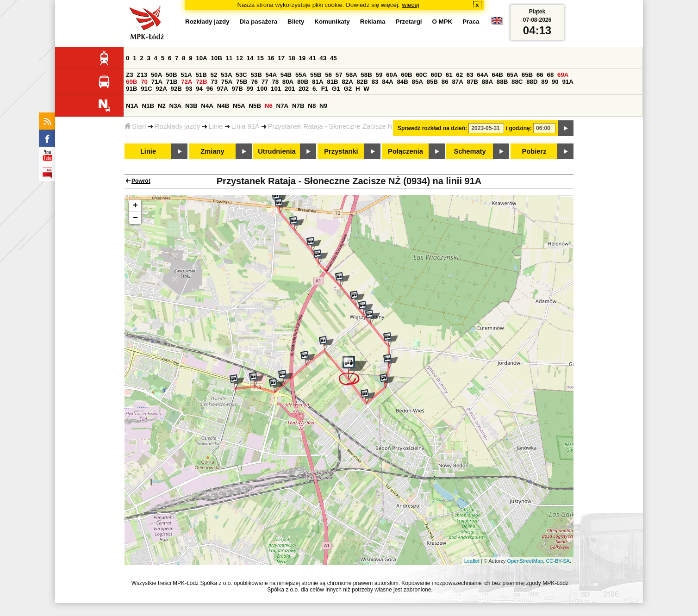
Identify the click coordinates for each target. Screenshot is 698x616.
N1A (132, 106)
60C (421, 75)
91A (567, 82)
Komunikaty (332, 22)
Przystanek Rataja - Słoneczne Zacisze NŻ (333, 126)
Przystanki (341, 151)
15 (260, 58)
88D (532, 82)
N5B (255, 106)
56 (328, 75)
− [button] (135, 218)
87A (457, 82)
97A (222, 89)
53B (256, 75)
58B (366, 75)
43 (323, 58)
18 (292, 58)
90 (555, 82)
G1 (336, 89)
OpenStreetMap (525, 561)
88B (502, 82)
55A (301, 75)
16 (271, 58)
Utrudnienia (277, 151)
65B (527, 75)
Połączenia (405, 151)
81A (318, 82)
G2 (348, 89)
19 (302, 58)
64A (482, 75)
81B (332, 82)
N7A (283, 106)
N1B (148, 106)
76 (254, 82)
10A (201, 58)
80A (288, 82)
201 (290, 89)
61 (449, 75)
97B (237, 89)
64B (497, 75)
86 (445, 82)
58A (351, 75)
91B (131, 89)
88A (487, 82)
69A (563, 75)
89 (545, 82)
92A (161, 89)
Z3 (130, 75)
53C (241, 75)
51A (186, 75)
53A (226, 75)
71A (157, 82)
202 (304, 89)
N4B (223, 106)
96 (210, 89)
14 (250, 58)
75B (242, 82)
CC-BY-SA (558, 561)
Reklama (373, 22)
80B (303, 82)
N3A (176, 106)
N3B (191, 106)
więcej (411, 5)
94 (199, 89)
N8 (312, 106)
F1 (325, 89)
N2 (162, 106)
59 (379, 75)
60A (392, 75)
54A (271, 75)
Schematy (470, 151)
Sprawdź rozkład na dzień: (432, 128)
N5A (239, 106)
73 (214, 82)
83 (375, 82)
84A (387, 82)
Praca (471, 22)
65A (512, 75)
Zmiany (212, 151)
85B (432, 82)
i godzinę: (519, 128)
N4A (207, 106)
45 (333, 58)
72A (187, 82)
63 (470, 75)
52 (214, 75)
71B (172, 82)
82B (362, 82)
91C (146, 89)
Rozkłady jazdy (178, 126)
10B (216, 58)
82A (347, 82)
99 (250, 89)
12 (240, 58)
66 (540, 75)
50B (171, 75)
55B (316, 75)
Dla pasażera (259, 22)
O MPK (442, 22)
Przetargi (408, 22)
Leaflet (472, 561)
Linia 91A (246, 126)
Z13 (142, 75)
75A (227, 82)
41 (313, 58)
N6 (269, 106)
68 (550, 75)
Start (135, 126)
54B (286, 75)
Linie (216, 126)
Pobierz (534, 151)
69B (131, 82)
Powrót (141, 181)
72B (201, 82)
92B (176, 89)
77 (265, 82)
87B (473, 82)
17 (281, 58)
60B (406, 75)
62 (459, 75)
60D (436, 75)
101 (276, 89)
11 (229, 58)
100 (262, 89)
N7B (298, 106)
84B (402, 82)
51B (201, 75)
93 (189, 89)
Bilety (296, 22)
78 (275, 82)
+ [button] (135, 205)
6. (315, 89)
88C (517, 82)
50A (156, 75)
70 (144, 82)
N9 (323, 106)
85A (418, 82)
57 (339, 75)
